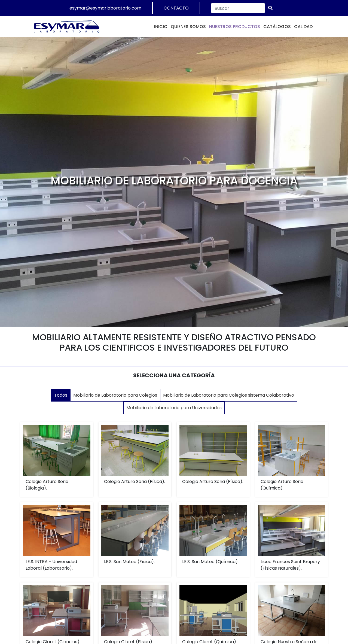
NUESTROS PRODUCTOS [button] (235, 27)
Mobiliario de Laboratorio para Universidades (174, 408)
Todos (61, 395)
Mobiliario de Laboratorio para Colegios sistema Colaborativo (229, 395)
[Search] (238, 8)
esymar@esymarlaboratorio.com (105, 8)
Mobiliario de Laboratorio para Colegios (115, 395)
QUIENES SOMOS (188, 27)
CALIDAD (303, 27)
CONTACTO (176, 8)
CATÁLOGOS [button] (277, 27)
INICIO (161, 27)
